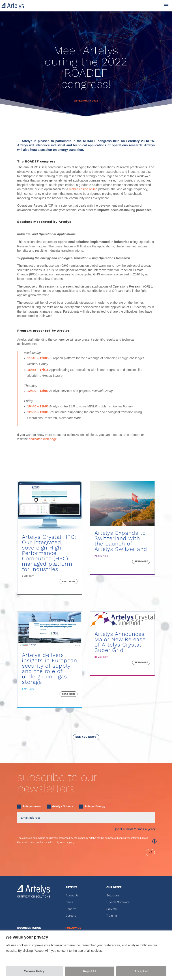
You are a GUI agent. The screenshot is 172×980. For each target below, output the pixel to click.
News (69, 902)
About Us (72, 895)
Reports (71, 909)
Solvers (112, 909)
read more (69, 581)
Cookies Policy (34, 971)
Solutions (113, 895)
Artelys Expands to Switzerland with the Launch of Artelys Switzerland (121, 541)
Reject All (89, 971)
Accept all (141, 971)
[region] (86, 955)
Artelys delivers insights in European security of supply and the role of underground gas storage (49, 668)
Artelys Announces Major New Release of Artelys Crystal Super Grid (120, 642)
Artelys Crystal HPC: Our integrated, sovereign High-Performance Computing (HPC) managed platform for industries (49, 553)
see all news (86, 737)
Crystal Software (118, 902)
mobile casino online (83, 189)
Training (112, 916)
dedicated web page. (43, 439)
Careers (71, 916)
